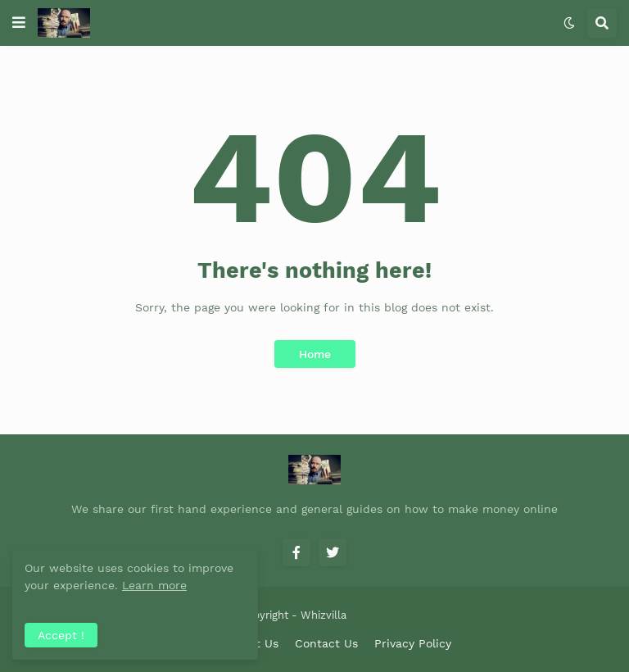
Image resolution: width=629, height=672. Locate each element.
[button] (19, 23)
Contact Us (326, 643)
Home (315, 354)
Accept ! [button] (61, 635)
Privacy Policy (413, 643)
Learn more (154, 585)
